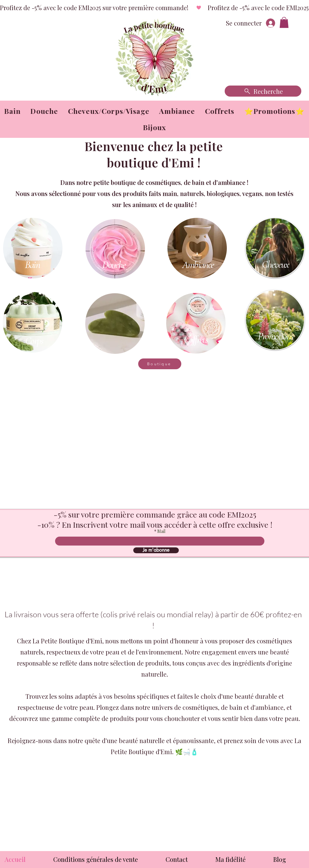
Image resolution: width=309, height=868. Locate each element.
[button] (284, 22)
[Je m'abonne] (156, 550)
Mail (161, 531)
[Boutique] (160, 364)
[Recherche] (263, 91)
